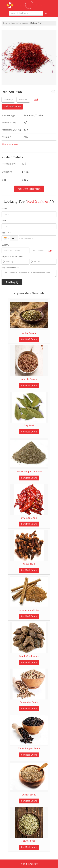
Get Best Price (12, 107)
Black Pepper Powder (29, 472)
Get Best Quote (29, 339)
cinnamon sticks (29, 610)
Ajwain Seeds (29, 379)
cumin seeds (29, 795)
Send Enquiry (29, 864)
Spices (25, 23)
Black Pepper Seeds (29, 748)
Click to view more (10, 144)
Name (4, 209)
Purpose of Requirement (12, 257)
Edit (36, 100)
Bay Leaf (29, 425)
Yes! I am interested (29, 189)
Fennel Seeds (29, 841)
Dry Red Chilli (29, 518)
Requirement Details (10, 268)
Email (4, 221)
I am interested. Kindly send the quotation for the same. (29, 274)
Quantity (5, 245)
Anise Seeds (29, 333)
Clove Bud (29, 564)
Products (15, 23)
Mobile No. (6, 233)
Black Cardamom (29, 656)
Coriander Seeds (29, 702)
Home (6, 23)
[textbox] (23, 100)
